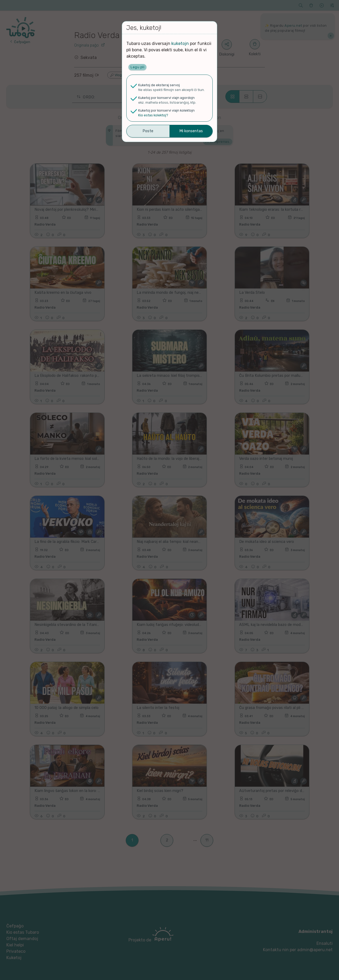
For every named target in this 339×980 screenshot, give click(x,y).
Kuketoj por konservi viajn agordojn (166, 98)
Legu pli (137, 67)
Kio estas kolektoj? (153, 115)
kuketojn (180, 43)
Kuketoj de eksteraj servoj (159, 85)
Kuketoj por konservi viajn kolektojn (166, 110)
